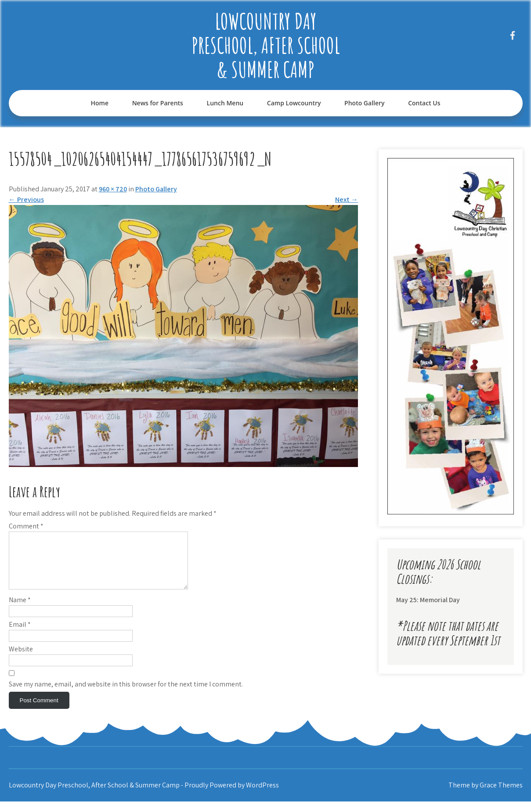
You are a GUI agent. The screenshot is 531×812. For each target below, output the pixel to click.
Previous (26, 199)
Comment (26, 526)
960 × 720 (113, 189)
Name (20, 610)
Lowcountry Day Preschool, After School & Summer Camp (266, 45)
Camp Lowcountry (294, 103)
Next (347, 199)
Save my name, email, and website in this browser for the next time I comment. (126, 695)
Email (20, 635)
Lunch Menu (225, 103)
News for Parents (158, 103)
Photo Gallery (364, 103)
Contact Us (424, 103)
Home (99, 103)
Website (21, 659)
